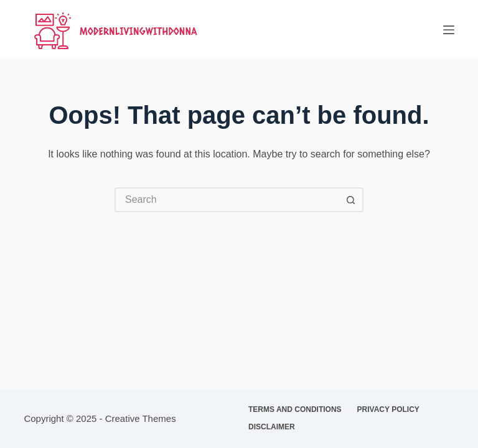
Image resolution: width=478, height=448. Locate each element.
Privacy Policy (388, 409)
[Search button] (351, 200)
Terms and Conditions (295, 409)
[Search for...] (227, 200)
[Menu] (449, 30)
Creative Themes (141, 418)
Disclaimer (272, 427)
